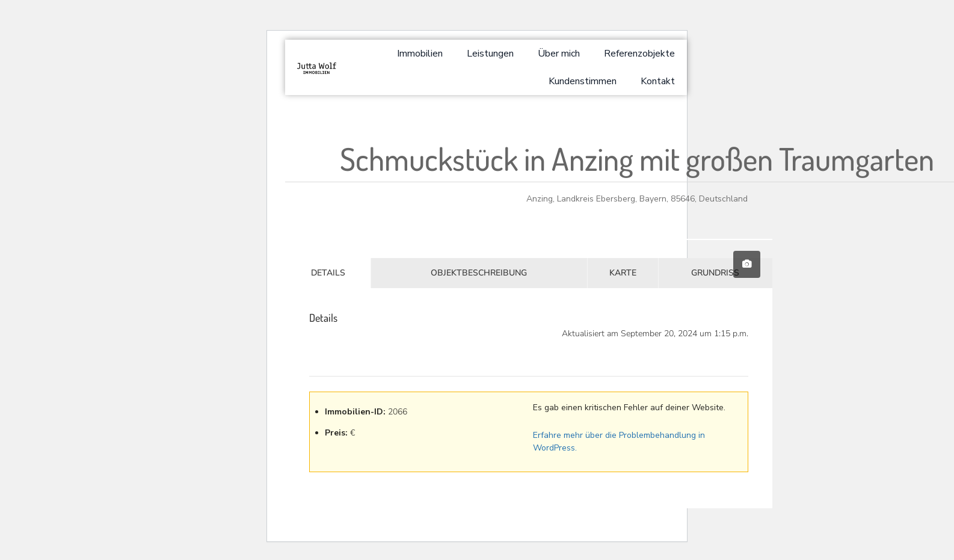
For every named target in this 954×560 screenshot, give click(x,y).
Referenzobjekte (639, 54)
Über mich (559, 54)
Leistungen (490, 54)
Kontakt (658, 81)
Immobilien (420, 54)
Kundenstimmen (583, 81)
